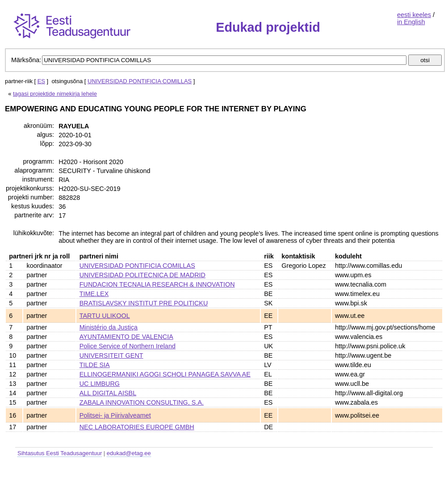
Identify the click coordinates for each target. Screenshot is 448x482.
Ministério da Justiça (109, 327)
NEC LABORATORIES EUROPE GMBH (137, 427)
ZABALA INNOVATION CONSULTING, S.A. (142, 402)
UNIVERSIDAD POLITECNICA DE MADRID (142, 275)
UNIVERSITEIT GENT (111, 355)
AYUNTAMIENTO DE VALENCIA (126, 337)
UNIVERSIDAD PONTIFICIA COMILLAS (140, 81)
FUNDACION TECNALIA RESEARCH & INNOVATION (157, 284)
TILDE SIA (95, 365)
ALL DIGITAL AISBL (108, 393)
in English (411, 22)
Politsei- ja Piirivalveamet (115, 415)
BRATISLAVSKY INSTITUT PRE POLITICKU (144, 303)
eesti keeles (414, 15)
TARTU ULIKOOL (105, 316)
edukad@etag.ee (129, 453)
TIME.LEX (94, 294)
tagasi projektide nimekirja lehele (55, 94)
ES (41, 81)
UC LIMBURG (100, 384)
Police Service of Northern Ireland (128, 346)
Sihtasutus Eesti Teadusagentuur (60, 453)
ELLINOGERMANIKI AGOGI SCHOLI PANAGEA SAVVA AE (165, 374)
